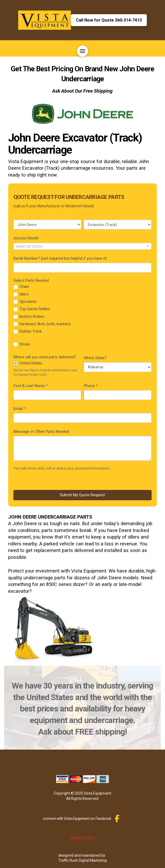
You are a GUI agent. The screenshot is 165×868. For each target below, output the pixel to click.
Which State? (95, 358)
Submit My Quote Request (82, 495)
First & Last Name (31, 386)
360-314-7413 (82, 838)
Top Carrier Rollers (32, 309)
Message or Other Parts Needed (41, 432)
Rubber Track (28, 331)
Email (20, 409)
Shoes (22, 344)
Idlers (21, 294)
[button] (82, 51)
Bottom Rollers (29, 317)
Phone (91, 386)
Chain (21, 287)
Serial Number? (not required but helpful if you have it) (60, 258)
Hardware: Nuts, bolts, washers (42, 324)
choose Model (26, 238)
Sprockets (25, 302)
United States (28, 363)
